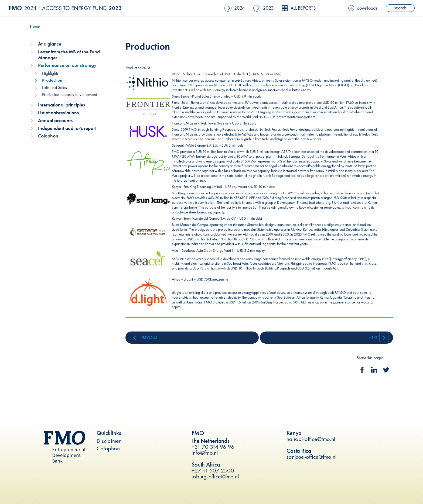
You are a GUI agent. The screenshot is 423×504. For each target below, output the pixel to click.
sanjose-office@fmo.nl (311, 457)
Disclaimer (109, 441)
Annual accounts (55, 120)
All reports (299, 8)
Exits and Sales (54, 87)
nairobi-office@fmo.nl (311, 439)
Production (52, 80)
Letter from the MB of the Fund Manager (69, 55)
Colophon (48, 136)
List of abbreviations (58, 113)
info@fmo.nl (205, 453)
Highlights (50, 73)
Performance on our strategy (67, 65)
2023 (263, 8)
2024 (235, 8)
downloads (363, 8)
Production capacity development (69, 94)
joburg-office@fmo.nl (215, 476)
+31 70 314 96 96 (213, 447)
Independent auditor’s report (67, 128)
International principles (62, 105)
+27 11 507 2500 (213, 470)
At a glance (50, 44)
